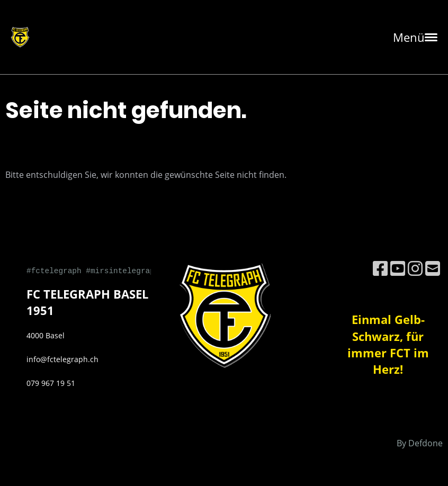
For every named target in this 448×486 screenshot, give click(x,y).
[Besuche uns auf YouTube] (398, 268)
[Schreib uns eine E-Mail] (433, 268)
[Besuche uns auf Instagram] (415, 268)
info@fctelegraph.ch (62, 359)
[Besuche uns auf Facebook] (380, 268)
